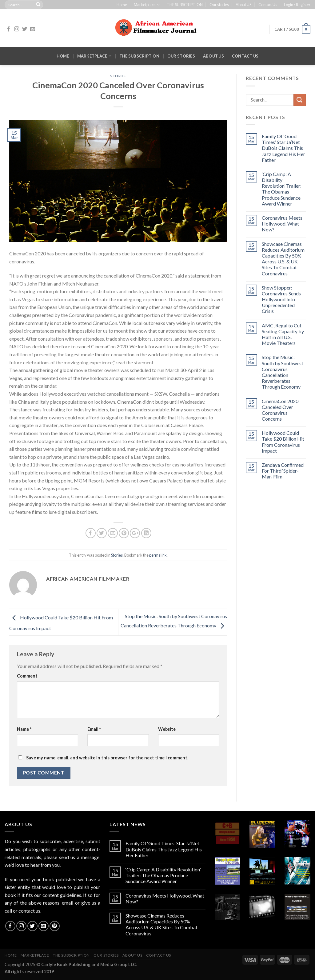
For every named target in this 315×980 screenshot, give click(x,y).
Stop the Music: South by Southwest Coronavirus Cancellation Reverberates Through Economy (283, 372)
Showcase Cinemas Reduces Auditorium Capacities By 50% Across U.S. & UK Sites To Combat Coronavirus (283, 259)
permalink (158, 555)
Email (94, 729)
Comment (27, 676)
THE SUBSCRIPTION (185, 5)
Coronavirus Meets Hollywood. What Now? (282, 224)
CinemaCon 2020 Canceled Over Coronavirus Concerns (280, 410)
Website (167, 729)
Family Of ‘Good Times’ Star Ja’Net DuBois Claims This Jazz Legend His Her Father (283, 148)
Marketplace (147, 5)
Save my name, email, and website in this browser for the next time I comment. (107, 758)
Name (24, 729)
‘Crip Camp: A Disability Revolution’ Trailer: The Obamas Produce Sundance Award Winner (282, 189)
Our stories (219, 5)
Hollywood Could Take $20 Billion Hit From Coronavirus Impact (283, 442)
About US (243, 5)
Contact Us (268, 5)
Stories (118, 76)
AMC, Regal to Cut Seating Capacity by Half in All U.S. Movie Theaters (283, 334)
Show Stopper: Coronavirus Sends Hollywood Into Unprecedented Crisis (281, 299)
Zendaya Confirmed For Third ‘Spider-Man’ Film (283, 471)
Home (122, 5)
